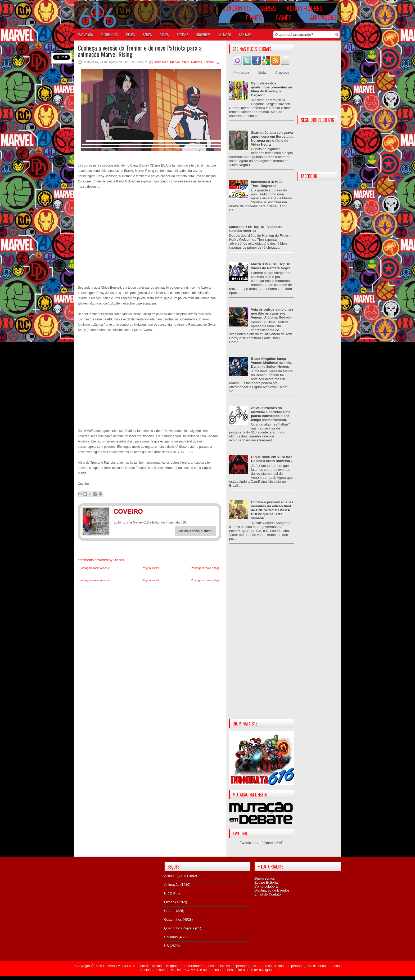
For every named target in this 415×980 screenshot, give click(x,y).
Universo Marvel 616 (119, 966)
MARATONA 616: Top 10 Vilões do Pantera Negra (271, 266)
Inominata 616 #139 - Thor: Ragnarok (268, 184)
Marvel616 (85, 35)
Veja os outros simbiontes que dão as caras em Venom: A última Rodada (272, 313)
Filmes (169, 902)
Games (170, 911)
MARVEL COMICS (185, 970)
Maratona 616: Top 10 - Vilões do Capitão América (256, 229)
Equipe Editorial (266, 882)
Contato (245, 35)
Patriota (197, 62)
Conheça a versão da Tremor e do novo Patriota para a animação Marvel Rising (140, 51)
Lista (262, 73)
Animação (161, 62)
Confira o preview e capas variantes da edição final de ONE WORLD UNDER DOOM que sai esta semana (272, 510)
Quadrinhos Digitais (179, 928)
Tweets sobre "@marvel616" (261, 843)
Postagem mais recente (95, 568)
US (166, 946)
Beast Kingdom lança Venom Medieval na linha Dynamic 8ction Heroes (271, 363)
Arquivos (282, 73)
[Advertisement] (262, 636)
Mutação (225, 35)
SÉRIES (147, 35)
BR (166, 893)
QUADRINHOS (109, 35)
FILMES (130, 35)
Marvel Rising (180, 62)
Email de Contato (268, 894)
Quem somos (265, 878)
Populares (241, 73)
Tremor (209, 62)
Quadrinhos (173, 919)
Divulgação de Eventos (272, 890)
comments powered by (101, 560)
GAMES (164, 35)
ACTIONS (183, 35)
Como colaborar (267, 886)
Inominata (203, 35)
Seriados (171, 937)
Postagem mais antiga (205, 568)
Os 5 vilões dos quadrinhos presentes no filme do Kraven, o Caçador (271, 89)
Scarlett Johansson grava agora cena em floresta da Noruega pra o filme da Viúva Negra (272, 138)
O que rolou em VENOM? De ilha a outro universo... (272, 459)
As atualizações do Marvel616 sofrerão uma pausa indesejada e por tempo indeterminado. (271, 414)
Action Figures (175, 876)
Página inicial (150, 568)
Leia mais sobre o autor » (195, 531)
